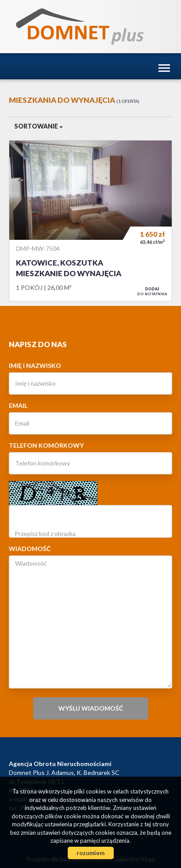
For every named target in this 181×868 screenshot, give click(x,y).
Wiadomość (30, 549)
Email (18, 405)
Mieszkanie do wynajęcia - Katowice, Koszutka (90, 221)
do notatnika (152, 291)
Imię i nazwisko (35, 366)
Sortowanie (39, 126)
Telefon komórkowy (46, 445)
